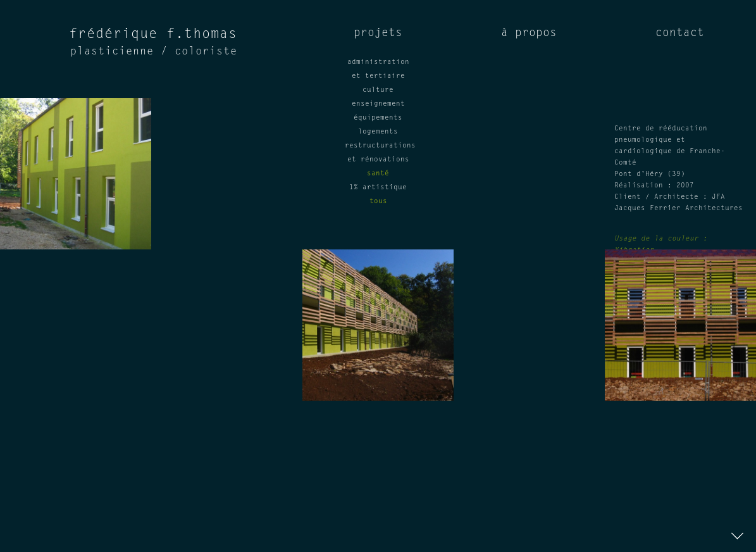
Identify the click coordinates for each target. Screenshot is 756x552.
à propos (529, 34)
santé (378, 174)
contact (680, 34)
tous (378, 202)
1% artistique (378, 188)
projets (378, 34)
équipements (378, 118)
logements (378, 132)
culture (378, 90)
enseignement (378, 104)
